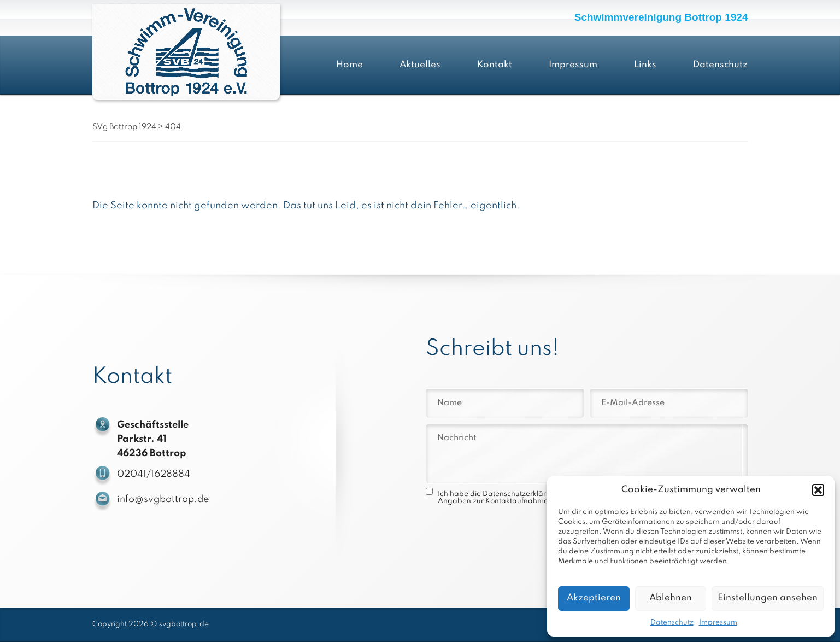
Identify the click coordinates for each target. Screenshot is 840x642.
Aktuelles (420, 65)
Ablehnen (671, 598)
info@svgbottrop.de (164, 499)
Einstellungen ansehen (768, 598)
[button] (818, 490)
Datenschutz (672, 623)
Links (645, 65)
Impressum (718, 623)
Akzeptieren (594, 598)
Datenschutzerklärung (521, 494)
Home (349, 65)
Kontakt (495, 65)
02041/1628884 (155, 474)
